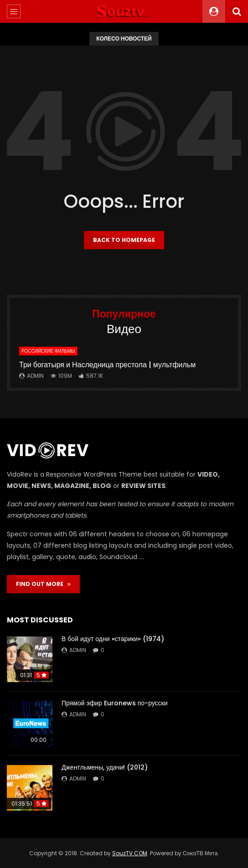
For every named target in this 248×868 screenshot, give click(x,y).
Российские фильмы (48, 351)
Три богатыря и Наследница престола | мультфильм (107, 365)
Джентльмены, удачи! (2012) (105, 767)
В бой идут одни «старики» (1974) (113, 639)
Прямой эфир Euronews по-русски (115, 703)
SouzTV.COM (130, 853)
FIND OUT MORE (43, 584)
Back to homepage (124, 240)
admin (35, 376)
